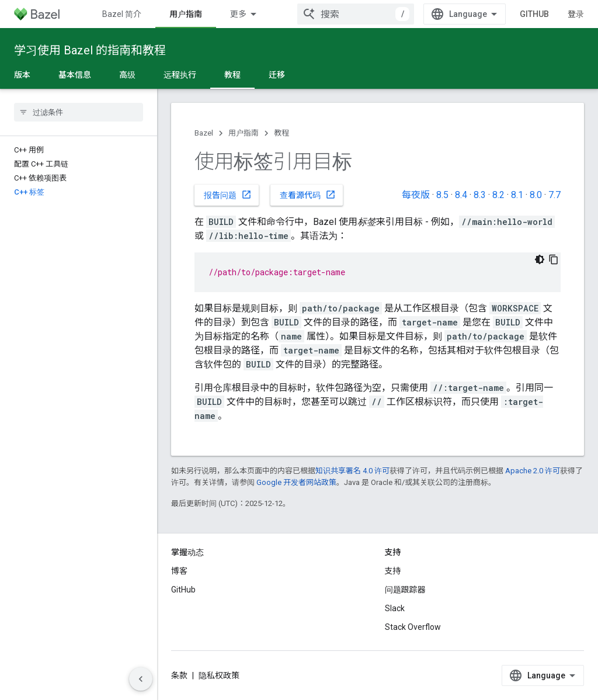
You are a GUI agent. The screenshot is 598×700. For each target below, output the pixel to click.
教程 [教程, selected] (232, 75)
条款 (179, 675)
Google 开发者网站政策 (296, 482)
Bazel (204, 133)
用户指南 (244, 133)
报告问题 (228, 195)
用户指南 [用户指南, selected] (186, 14)
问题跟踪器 (405, 590)
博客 (179, 571)
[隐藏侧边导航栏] (141, 679)
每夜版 (416, 195)
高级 (127, 75)
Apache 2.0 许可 (533, 471)
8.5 (442, 195)
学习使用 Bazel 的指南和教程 (90, 50)
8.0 (536, 195)
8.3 (480, 195)
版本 (22, 75)
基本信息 (75, 75)
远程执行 (180, 75)
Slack (395, 608)
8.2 (498, 195)
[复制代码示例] (554, 259)
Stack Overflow (413, 627)
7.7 (554, 195)
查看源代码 (308, 195)
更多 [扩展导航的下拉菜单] (238, 14)
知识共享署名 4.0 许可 (352, 471)
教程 (281, 133)
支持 (393, 571)
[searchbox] (79, 112)
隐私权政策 (219, 675)
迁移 (277, 75)
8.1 (517, 195)
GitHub (534, 14)
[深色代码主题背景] (540, 259)
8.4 (461, 195)
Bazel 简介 (122, 14)
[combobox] (356, 14)
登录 (576, 14)
